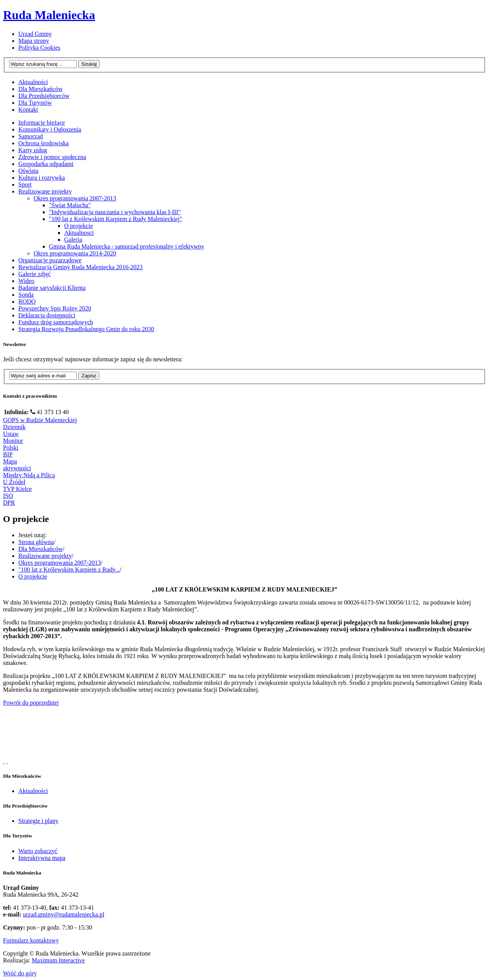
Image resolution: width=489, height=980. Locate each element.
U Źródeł (14, 482)
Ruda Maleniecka (49, 15)
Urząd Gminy (35, 34)
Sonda (26, 295)
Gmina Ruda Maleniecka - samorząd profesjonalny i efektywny (127, 246)
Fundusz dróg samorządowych (56, 322)
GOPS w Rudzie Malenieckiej (40, 420)
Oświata (28, 171)
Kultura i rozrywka (42, 178)
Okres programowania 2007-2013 (75, 198)
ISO (8, 496)
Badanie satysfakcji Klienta (52, 288)
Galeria (73, 240)
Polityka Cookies (39, 48)
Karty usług (33, 150)
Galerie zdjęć (35, 274)
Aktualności (33, 791)
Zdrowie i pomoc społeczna (52, 157)
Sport (25, 184)
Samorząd (31, 136)
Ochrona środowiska (44, 143)
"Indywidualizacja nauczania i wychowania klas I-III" (115, 212)
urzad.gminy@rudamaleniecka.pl (64, 914)
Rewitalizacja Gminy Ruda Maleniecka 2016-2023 (80, 267)
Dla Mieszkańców (40, 549)
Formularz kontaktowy (31, 940)
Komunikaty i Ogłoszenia (50, 129)
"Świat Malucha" (70, 205)
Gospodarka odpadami (46, 164)
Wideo (26, 281)
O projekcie (79, 226)
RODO (27, 301)
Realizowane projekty (45, 191)
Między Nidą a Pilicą (29, 475)
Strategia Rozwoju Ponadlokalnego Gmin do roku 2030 (86, 329)
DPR (9, 503)
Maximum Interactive (58, 960)
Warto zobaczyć (38, 851)
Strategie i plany (38, 821)
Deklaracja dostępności (47, 315)
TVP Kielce (17, 489)
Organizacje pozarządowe (50, 260)
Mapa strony (34, 41)
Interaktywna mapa (42, 858)
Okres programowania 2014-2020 (75, 253)
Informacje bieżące (42, 123)
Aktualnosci (79, 233)
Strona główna (36, 542)
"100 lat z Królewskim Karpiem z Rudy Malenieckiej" (116, 219)
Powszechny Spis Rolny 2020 (55, 308)
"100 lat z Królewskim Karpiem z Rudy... (69, 570)
